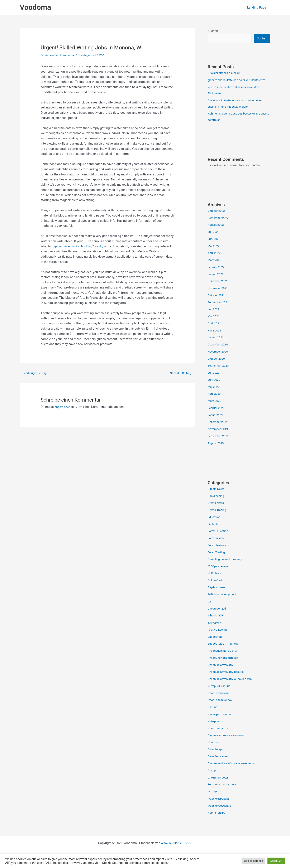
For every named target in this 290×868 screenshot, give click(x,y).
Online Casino (217, 587)
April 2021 (215, 330)
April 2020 (215, 400)
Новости (214, 749)
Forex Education (219, 538)
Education (215, 524)
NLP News (215, 580)
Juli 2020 (214, 379)
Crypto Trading (218, 517)
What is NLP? (217, 622)
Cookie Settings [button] (254, 861)
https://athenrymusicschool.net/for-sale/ (80, 246)
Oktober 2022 (217, 217)
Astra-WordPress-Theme (177, 850)
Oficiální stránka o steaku (225, 73)
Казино (213, 714)
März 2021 (215, 337)
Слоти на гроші (219, 784)
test (210, 608)
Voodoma (35, 7)
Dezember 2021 (219, 288)
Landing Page (258, 8)
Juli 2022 (214, 238)
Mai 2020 (214, 393)
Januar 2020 (217, 422)
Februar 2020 (217, 414)
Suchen (213, 31)
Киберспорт (216, 728)
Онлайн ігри (217, 756)
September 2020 (219, 372)
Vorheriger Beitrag (35, 373)
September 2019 (219, 443)
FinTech (213, 531)
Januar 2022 (217, 281)
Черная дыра (217, 819)
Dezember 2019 (219, 428)
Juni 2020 (215, 386)
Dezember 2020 (219, 351)
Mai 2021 (214, 323)
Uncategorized (91, 55)
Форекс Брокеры (220, 805)
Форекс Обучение (221, 812)
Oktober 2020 (217, 365)
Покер (212, 777)
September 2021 (219, 309)
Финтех (213, 798)
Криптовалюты (219, 735)
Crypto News (217, 509)
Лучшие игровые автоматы (228, 742)
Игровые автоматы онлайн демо (232, 685)
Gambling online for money (226, 566)
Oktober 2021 (217, 302)
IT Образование (219, 573)
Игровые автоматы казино (227, 678)
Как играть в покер (222, 721)
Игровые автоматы (222, 671)
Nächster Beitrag (181, 373)
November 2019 (219, 436)
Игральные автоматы (224, 657)
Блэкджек (215, 629)
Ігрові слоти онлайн (222, 707)
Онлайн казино (219, 763)
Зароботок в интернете (225, 650)
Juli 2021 (214, 316)
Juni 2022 (215, 246)
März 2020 (215, 407)
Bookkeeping (217, 503)
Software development (223, 601)
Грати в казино (219, 636)
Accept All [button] (276, 861)
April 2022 (215, 260)
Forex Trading (217, 559)
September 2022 (219, 224)
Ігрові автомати (219, 700)
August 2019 (217, 450)
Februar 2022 (217, 274)
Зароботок (215, 643)
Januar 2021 (217, 344)
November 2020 (219, 358)
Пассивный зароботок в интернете (233, 770)
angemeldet (63, 407)
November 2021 (219, 295)
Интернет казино (220, 693)
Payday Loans (217, 594)
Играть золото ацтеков (225, 664)
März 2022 (215, 267)
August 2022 (217, 231)
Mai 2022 (214, 253)
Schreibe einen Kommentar (60, 55)
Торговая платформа (223, 791)
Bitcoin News (217, 495)
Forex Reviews (218, 552)
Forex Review (217, 545)
